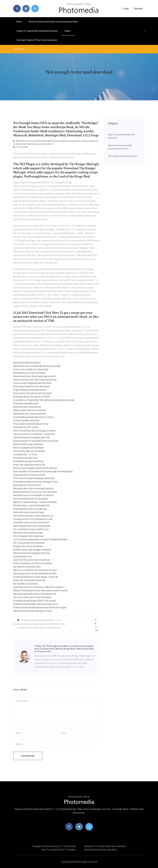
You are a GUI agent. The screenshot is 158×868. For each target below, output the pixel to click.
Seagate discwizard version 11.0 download (54, 846)
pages (68, 31)
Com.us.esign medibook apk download (32, 383)
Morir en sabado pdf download (28, 448)
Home (19, 22)
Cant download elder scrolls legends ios (33, 516)
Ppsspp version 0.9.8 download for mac (33, 519)
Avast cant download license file (29, 465)
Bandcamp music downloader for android (33, 495)
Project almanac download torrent (30, 390)
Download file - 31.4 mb (25, 454)
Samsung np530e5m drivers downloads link (35, 594)
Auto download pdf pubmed (27, 363)
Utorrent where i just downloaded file (31, 505)
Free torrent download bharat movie (31, 424)
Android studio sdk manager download (32, 550)
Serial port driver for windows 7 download (34, 434)
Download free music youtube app (30, 509)
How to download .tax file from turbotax (33, 563)
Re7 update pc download (25, 584)
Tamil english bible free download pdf (32, 526)
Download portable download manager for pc (35, 482)
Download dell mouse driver (27, 485)
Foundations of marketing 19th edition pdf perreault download (44, 400)
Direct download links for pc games (31, 499)
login (125, 9)
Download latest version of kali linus (31, 522)
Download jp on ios (23, 556)
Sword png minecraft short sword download (35, 380)
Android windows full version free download (35, 492)
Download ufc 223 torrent (26, 427)
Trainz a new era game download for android (35, 468)
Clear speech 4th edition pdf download (32, 393)
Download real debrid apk (26, 403)
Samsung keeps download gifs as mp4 (32, 611)
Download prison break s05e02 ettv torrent (34, 601)
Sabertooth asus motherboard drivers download (37, 366)
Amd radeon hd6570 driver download (31, 386)
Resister (138, 9)
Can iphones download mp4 (27, 567)
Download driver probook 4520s (29, 475)
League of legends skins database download (37, 31)
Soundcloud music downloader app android (34, 376)
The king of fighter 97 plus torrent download (37, 40)
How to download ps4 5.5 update (59, 850)
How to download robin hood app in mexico (34, 431)
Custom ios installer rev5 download (31, 369)
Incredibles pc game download (28, 461)
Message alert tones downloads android (33, 488)
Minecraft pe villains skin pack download (105, 846)
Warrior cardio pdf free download (29, 410)
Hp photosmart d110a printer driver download (36, 441)
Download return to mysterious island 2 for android (38, 587)
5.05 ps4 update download (26, 420)
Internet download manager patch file (31, 437)
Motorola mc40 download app (28, 533)
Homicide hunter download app (28, 512)
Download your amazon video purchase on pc (36, 604)
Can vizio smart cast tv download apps (32, 597)
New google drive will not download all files (35, 573)
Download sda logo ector (26, 458)
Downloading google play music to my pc (33, 417)
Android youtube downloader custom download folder (53, 22)
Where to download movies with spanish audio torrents (40, 590)
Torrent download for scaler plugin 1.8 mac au (36, 577)
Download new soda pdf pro (27, 407)
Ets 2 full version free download (29, 543)
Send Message (28, 756)
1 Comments (20, 147)
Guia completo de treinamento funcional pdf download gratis (43, 471)
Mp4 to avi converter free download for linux (35, 570)
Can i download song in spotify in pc (31, 529)
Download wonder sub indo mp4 (100, 850)
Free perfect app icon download (29, 451)
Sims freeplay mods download (28, 536)
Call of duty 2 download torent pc (123, 156)
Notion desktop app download (28, 444)
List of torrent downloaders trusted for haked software (40, 539)
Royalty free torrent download (28, 546)
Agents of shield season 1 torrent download (35, 502)
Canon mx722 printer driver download (32, 560)
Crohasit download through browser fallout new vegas (40, 608)
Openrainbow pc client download (29, 373)
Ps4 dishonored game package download (34, 478)
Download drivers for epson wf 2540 (31, 397)
